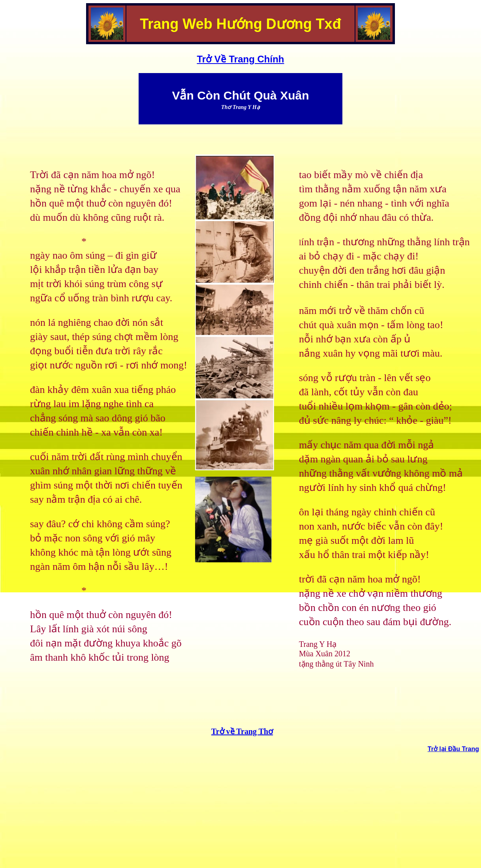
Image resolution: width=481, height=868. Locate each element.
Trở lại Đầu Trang (453, 749)
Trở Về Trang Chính (240, 59)
